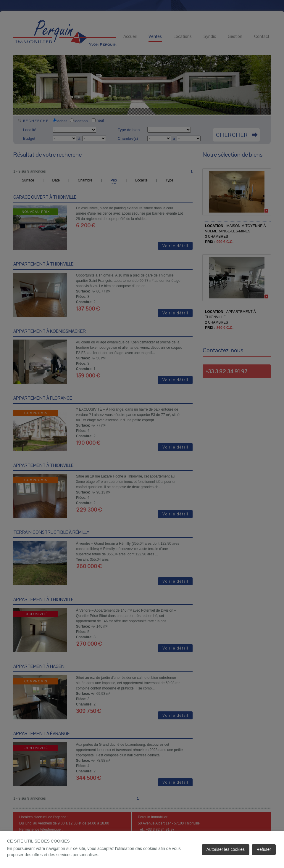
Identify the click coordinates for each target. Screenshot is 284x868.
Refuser (264, 849)
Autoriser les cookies (226, 849)
